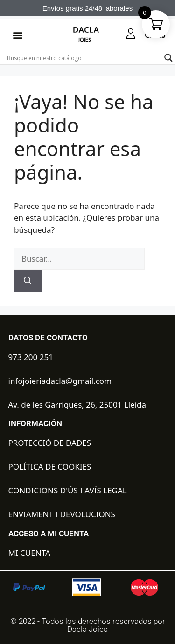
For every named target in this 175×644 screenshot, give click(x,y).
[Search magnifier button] (168, 58)
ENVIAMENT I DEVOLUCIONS (62, 514)
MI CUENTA (29, 553)
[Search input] (83, 58)
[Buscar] (28, 281)
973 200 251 (31, 357)
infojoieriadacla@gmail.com (60, 381)
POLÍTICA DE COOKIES (50, 467)
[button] (17, 35)
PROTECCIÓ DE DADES (50, 443)
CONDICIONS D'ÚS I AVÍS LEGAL (68, 490)
